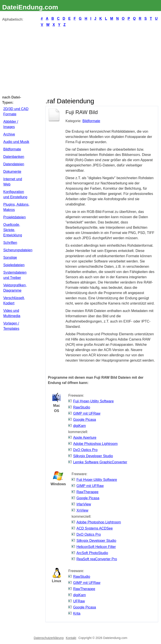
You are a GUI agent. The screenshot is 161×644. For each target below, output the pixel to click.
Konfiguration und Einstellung (15, 194)
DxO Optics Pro (85, 450)
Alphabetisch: (13, 19)
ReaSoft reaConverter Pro (97, 559)
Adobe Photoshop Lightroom (95, 444)
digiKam (79, 426)
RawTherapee (87, 492)
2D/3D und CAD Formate (16, 111)
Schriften (10, 243)
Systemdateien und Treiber (15, 275)
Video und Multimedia (12, 313)
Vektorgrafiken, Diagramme (15, 288)
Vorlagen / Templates (11, 326)
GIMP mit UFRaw (87, 413)
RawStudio (81, 407)
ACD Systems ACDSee (94, 528)
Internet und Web (13, 182)
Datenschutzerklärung (49, 638)
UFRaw (79, 601)
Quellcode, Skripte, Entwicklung (13, 230)
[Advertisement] (80, 61)
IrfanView (84, 504)
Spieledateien (14, 265)
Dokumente (12, 172)
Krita (77, 613)
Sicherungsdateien (17, 250)
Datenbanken (14, 157)
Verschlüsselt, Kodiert (14, 301)
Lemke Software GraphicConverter (100, 462)
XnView (82, 510)
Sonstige (10, 258)
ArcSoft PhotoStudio (92, 553)
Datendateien (14, 164)
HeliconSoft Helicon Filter (96, 547)
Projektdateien (14, 217)
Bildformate (12, 149)
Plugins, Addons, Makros (16, 207)
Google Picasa (84, 420)
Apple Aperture (85, 438)
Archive (9, 134)
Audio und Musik (16, 142)
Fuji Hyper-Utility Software (93, 401)
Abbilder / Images (11, 124)
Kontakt (71, 638)
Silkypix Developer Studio (93, 456)
